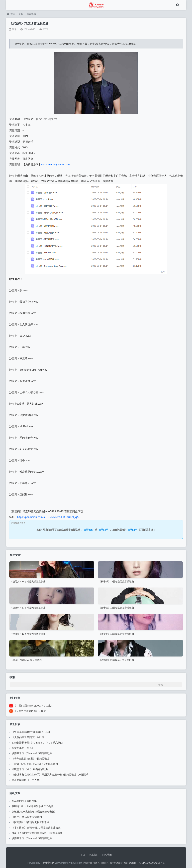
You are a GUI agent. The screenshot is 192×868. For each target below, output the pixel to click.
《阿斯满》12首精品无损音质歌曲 (31, 822)
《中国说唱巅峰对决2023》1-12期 (33, 706)
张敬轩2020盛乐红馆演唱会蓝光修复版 (33, 812)
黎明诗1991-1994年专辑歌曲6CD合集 (33, 806)
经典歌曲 (87, 863)
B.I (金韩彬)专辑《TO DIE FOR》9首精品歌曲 (37, 743)
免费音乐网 (49, 863)
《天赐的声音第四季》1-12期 (30, 711)
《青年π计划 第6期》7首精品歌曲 (31, 759)
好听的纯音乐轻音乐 (118, 863)
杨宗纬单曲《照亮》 (23, 748)
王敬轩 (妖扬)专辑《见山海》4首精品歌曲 (35, 764)
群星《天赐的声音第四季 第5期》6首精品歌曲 (37, 833)
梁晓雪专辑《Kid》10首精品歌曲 (30, 769)
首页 (11, 14)
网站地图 (107, 855)
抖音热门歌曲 (100, 863)
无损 (21, 14)
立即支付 (89, 530)
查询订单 (104, 530)
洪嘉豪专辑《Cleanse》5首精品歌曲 (32, 753)
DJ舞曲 (133, 863)
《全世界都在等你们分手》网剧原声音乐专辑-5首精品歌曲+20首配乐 (50, 775)
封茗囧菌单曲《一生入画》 (27, 780)
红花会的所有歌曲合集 (24, 801)
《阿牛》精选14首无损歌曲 (27, 817)
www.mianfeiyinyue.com (56, 164)
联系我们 (94, 855)
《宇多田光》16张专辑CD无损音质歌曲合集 (36, 828)
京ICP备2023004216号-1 (152, 863)
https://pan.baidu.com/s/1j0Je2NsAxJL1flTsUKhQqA (48, 517)
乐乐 (13, 29)
